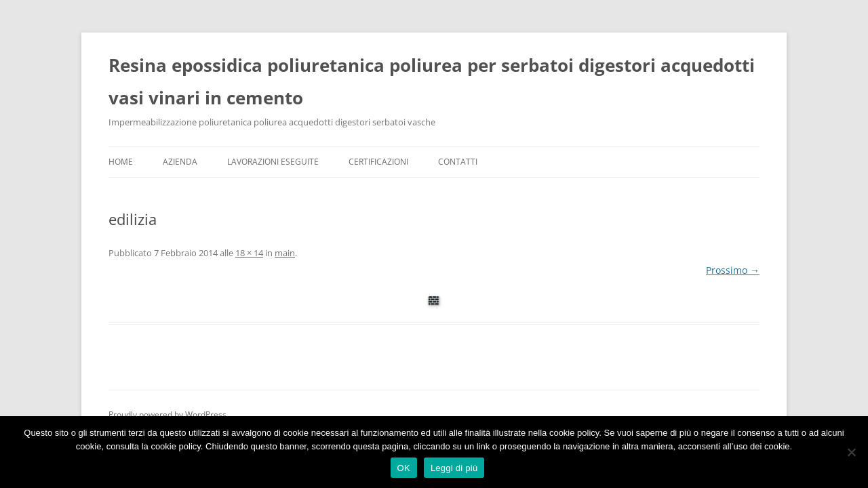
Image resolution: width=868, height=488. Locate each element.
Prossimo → (733, 270)
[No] (851, 452)
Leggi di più (454, 468)
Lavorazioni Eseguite (273, 162)
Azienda (180, 162)
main (285, 253)
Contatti (458, 162)
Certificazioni (378, 162)
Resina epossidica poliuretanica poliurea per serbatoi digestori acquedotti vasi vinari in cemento (432, 81)
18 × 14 (249, 253)
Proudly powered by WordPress (167, 414)
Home (121, 162)
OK (404, 468)
